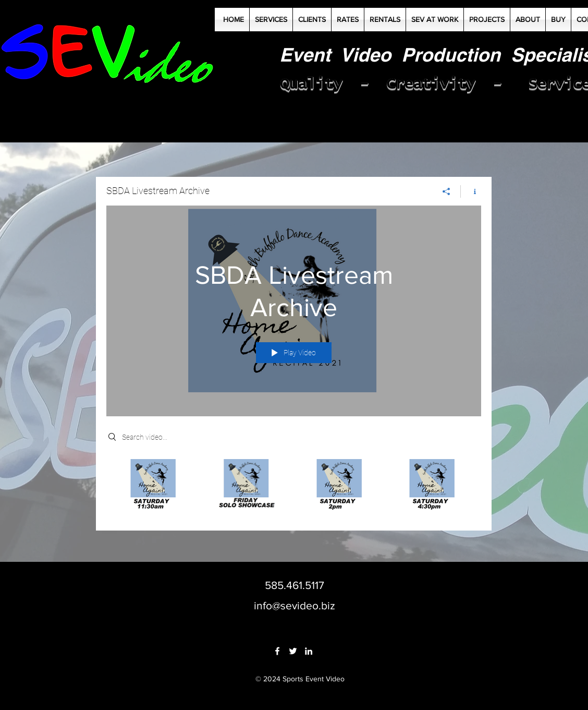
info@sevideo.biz (295, 605)
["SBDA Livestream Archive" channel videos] (294, 487)
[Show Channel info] (471, 191)
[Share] (446, 191)
